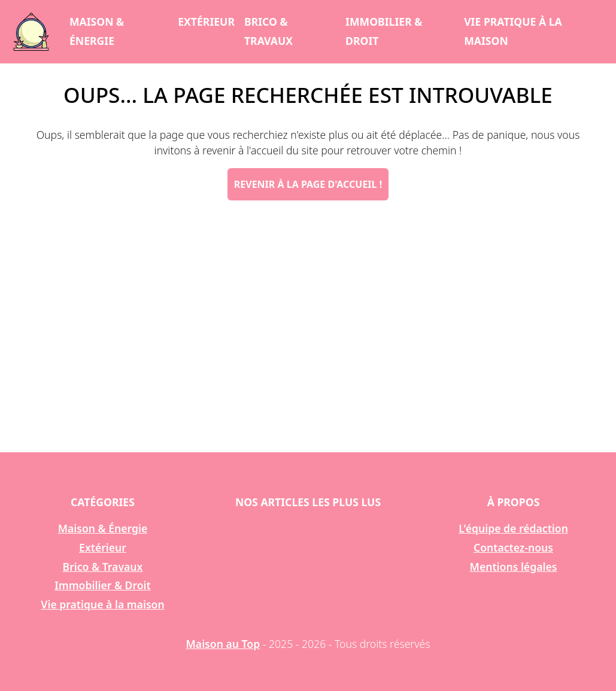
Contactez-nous (513, 547)
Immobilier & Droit (384, 31)
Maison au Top (223, 644)
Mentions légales (514, 567)
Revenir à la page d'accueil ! (308, 184)
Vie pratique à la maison (513, 31)
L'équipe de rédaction (513, 528)
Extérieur (206, 22)
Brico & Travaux (268, 31)
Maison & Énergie (97, 31)
